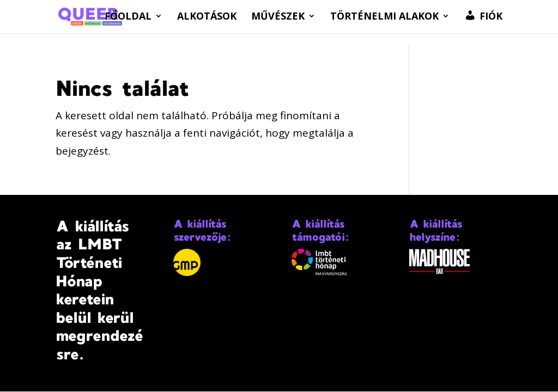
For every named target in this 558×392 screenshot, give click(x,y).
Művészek (278, 17)
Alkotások (207, 17)
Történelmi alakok (384, 17)
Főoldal (128, 17)
